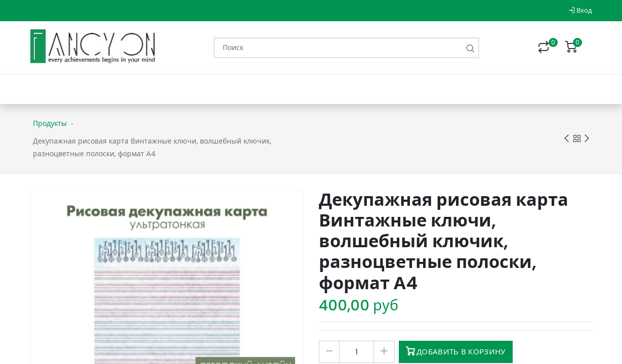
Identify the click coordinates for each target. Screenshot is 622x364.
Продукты (50, 123)
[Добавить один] (384, 352)
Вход (580, 10)
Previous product (567, 139)
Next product (587, 139)
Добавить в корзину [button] (456, 352)
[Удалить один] (329, 352)
